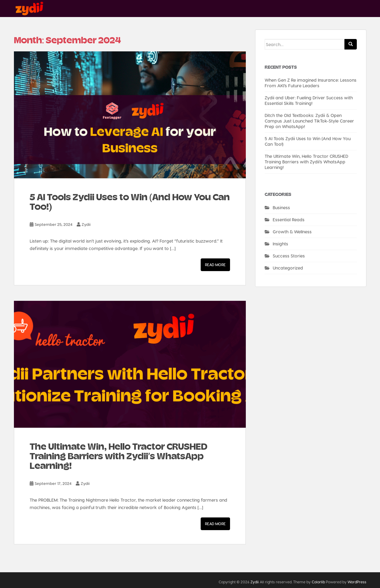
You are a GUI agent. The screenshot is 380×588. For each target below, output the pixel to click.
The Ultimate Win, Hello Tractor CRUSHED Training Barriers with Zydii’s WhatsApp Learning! (119, 456)
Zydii (86, 224)
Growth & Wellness (292, 232)
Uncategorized (288, 268)
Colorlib (318, 582)
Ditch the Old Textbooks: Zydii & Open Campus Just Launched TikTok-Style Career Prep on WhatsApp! (309, 121)
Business (281, 208)
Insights (280, 244)
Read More (215, 265)
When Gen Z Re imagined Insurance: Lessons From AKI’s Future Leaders (311, 83)
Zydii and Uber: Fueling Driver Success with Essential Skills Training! (309, 100)
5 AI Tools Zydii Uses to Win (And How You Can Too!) (130, 202)
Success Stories (289, 256)
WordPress (357, 582)
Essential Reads (289, 220)
